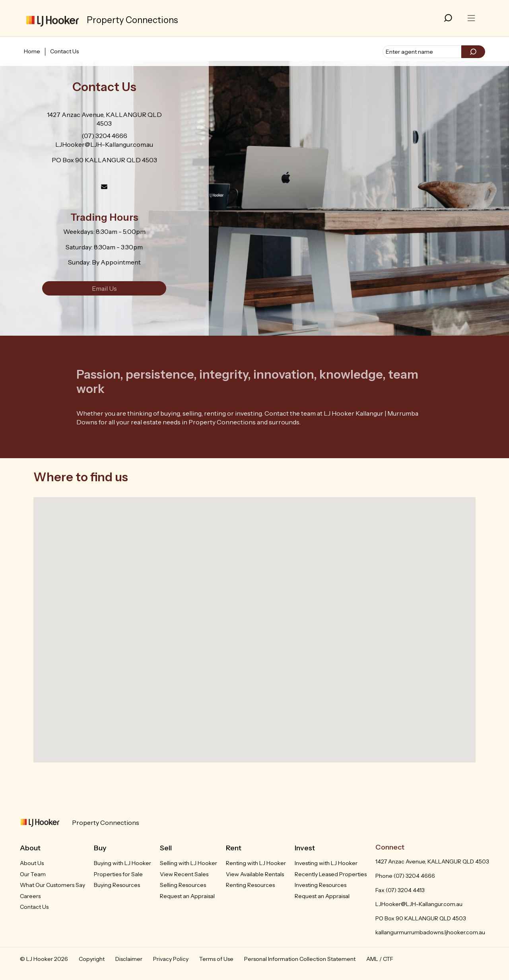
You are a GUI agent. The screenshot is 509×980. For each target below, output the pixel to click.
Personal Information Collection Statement (300, 959)
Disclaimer (129, 959)
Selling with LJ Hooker (188, 863)
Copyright (92, 959)
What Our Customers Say (52, 885)
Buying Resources (117, 885)
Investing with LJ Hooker (326, 863)
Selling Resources (183, 885)
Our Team (33, 874)
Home (32, 51)
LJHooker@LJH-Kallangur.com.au (104, 144)
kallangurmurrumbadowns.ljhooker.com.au (430, 932)
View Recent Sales (184, 874)
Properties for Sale (118, 874)
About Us (32, 863)
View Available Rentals (255, 874)
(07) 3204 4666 (104, 136)
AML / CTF (380, 959)
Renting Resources (250, 885)
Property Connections (106, 822)
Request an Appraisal (187, 896)
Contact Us (64, 51)
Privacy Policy (171, 959)
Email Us (104, 288)
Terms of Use (216, 959)
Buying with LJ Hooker (122, 863)
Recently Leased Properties (331, 874)
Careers (30, 896)
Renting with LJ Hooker (256, 863)
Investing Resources (321, 885)
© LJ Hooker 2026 (44, 959)
